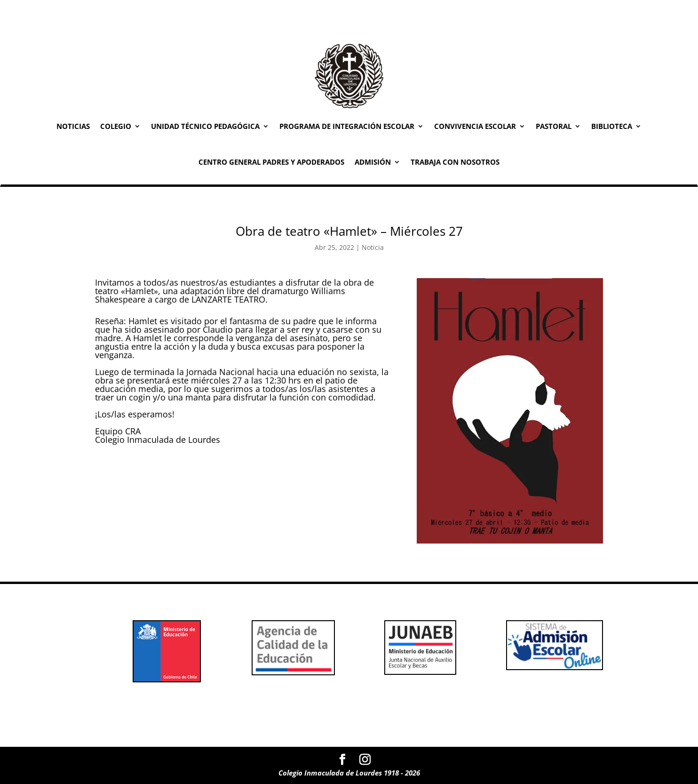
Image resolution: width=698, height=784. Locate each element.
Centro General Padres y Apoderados (271, 162)
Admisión (373, 162)
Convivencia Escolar (475, 126)
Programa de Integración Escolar (347, 126)
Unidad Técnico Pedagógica (205, 126)
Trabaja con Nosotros (455, 162)
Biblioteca (612, 126)
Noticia (373, 247)
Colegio (116, 126)
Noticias (73, 126)
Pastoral (554, 126)
